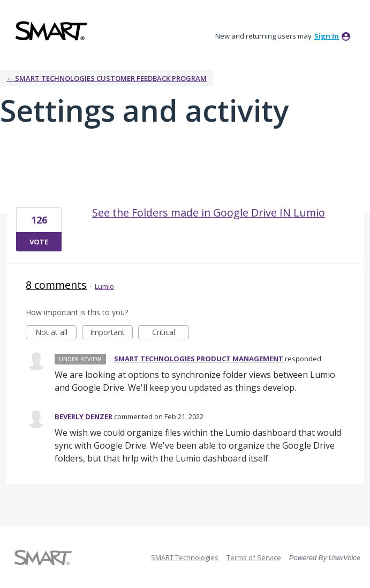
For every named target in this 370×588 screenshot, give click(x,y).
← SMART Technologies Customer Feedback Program (107, 78)
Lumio (104, 286)
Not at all (56, 333)
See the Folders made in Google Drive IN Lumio (209, 213)
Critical (171, 333)
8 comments (56, 285)
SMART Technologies (185, 557)
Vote (39, 242)
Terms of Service (254, 557)
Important (111, 333)
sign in (327, 36)
